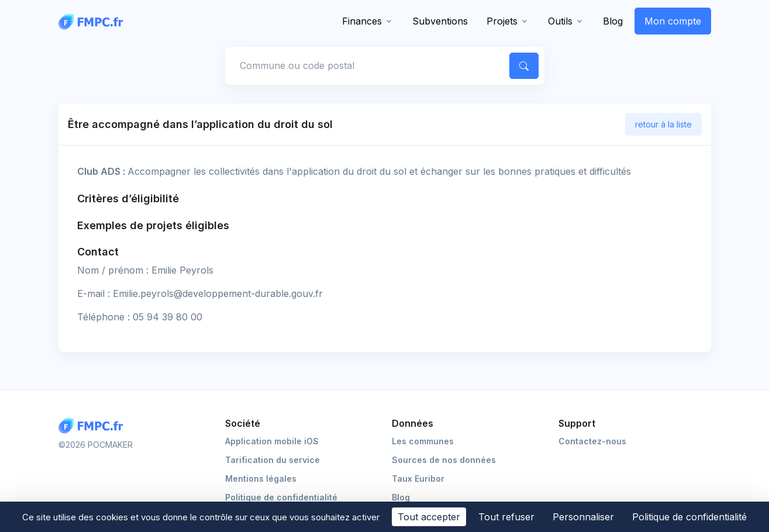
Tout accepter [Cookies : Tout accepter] (429, 517)
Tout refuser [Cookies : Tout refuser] (506, 517)
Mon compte (673, 21)
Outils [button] (560, 21)
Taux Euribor (418, 479)
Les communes (423, 441)
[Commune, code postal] (365, 65)
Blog (613, 21)
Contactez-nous (592, 441)
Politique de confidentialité (281, 497)
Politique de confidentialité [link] (689, 517)
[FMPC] (94, 21)
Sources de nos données (444, 460)
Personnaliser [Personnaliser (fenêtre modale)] (583, 517)
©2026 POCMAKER (96, 445)
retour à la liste (663, 124)
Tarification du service (273, 460)
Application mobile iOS (272, 441)
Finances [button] (362, 21)
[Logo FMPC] (94, 426)
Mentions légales (261, 479)
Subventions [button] (440, 21)
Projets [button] (502, 21)
